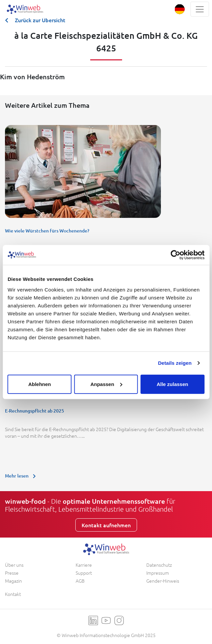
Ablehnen (39, 384)
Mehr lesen (22, 476)
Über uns (14, 565)
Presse (12, 573)
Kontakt (13, 594)
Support (84, 573)
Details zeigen (175, 363)
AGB (80, 581)
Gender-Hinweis (163, 581)
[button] (180, 9)
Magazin (13, 581)
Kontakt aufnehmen (106, 525)
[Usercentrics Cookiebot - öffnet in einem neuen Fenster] (175, 255)
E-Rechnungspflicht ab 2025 (35, 411)
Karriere (84, 565)
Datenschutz (159, 565)
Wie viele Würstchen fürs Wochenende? (47, 231)
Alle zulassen (172, 384)
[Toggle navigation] (200, 9)
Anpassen (106, 384)
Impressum (158, 573)
